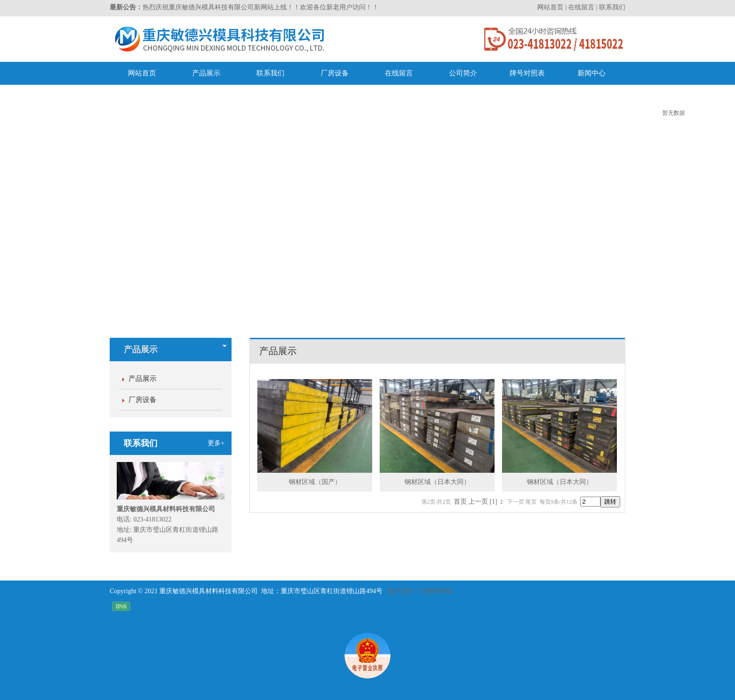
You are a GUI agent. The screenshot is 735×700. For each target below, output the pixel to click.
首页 (460, 502)
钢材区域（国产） (315, 482)
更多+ (216, 443)
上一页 (478, 502)
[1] (493, 502)
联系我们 (612, 7)
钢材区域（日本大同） (437, 482)
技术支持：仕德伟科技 (420, 591)
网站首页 (550, 7)
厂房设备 (142, 400)
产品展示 (175, 350)
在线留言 (581, 7)
